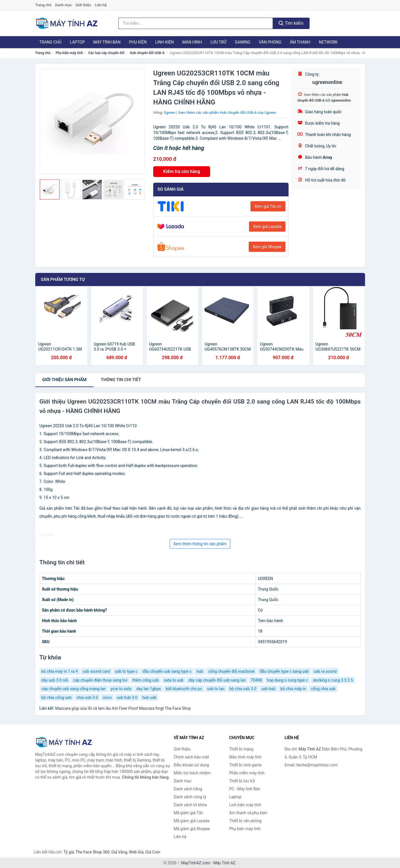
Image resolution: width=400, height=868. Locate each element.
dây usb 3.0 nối (55, 680)
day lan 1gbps (148, 689)
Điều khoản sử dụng (191, 765)
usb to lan (216, 689)
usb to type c (126, 671)
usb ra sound (325, 671)
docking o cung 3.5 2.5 (333, 680)
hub (200, 671)
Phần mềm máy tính (247, 773)
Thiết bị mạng (241, 749)
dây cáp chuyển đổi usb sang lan (217, 680)
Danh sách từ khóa (190, 805)
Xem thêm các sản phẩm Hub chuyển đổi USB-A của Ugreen (227, 113)
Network (328, 42)
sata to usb (174, 680)
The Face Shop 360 (93, 852)
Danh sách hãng (188, 789)
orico (107, 698)
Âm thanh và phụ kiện (248, 813)
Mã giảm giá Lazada (192, 821)
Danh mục (64, 5)
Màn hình (192, 42)
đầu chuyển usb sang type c (167, 671)
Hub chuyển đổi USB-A (147, 53)
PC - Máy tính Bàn (245, 789)
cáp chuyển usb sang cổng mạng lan (74, 689)
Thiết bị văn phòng (245, 821)
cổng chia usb (323, 689)
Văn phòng (270, 42)
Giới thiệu (83, 5)
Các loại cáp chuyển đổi (106, 53)
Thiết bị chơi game (245, 765)
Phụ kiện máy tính (69, 53)
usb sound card (96, 671)
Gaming (243, 42)
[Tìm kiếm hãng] (196, 23)
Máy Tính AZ (224, 863)
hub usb (150, 698)
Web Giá (136, 852)
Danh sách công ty (190, 797)
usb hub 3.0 (127, 698)
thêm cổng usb (146, 680)
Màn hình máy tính (245, 757)
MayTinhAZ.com (196, 863)
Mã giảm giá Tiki (188, 813)
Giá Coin (153, 852)
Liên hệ (101, 5)
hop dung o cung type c (288, 680)
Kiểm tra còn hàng (182, 171)
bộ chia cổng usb (57, 698)
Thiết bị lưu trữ (242, 781)
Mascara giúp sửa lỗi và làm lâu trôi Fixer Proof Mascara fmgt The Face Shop (123, 708)
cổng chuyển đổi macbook (231, 671)
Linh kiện (164, 42)
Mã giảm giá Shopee (192, 829)
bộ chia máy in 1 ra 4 (60, 671)
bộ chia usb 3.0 (243, 689)
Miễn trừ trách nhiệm (192, 773)
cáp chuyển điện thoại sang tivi (100, 680)
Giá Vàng (119, 852)
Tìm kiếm (291, 23)
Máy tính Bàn (107, 42)
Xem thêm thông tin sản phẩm (200, 544)
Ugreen (170, 113)
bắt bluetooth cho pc (184, 689)
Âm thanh (300, 42)
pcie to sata (121, 689)
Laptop (77, 42)
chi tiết (121, 380)
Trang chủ (43, 5)
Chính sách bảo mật (191, 757)
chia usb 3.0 (87, 698)
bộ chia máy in (293, 689)
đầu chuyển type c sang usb (284, 671)
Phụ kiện (138, 42)
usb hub (268, 689)
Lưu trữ (218, 42)
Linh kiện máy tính (245, 805)
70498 (256, 680)
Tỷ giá (69, 852)
